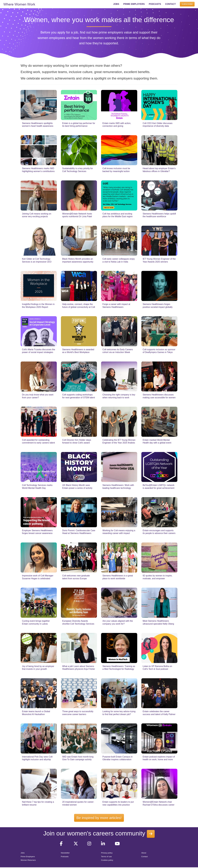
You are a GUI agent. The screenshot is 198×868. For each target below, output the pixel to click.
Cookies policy (107, 860)
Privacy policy (107, 853)
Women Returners (28, 860)
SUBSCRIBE (187, 4)
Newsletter (65, 853)
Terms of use (106, 857)
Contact (145, 857)
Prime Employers (28, 857)
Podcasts (65, 857)
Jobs (23, 853)
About (144, 853)
